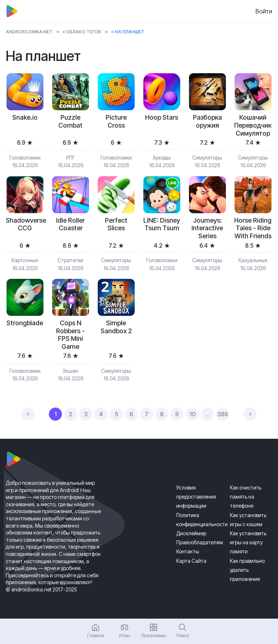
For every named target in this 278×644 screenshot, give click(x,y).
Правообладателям (200, 542)
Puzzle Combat (70, 121)
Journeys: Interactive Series (207, 228)
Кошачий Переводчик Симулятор (253, 125)
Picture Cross (116, 121)
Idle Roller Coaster (70, 224)
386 (223, 414)
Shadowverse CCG (25, 224)
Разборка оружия (207, 121)
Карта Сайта (191, 561)
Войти (264, 11)
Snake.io (25, 117)
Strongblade (25, 323)
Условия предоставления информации (196, 497)
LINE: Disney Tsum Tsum (162, 224)
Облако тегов (84, 32)
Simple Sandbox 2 (116, 327)
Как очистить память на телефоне (246, 497)
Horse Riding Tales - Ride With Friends (253, 228)
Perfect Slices (116, 224)
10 (192, 414)
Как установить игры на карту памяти (248, 542)
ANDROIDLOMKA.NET (29, 32)
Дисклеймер (191, 533)
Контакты (188, 551)
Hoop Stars (162, 117)
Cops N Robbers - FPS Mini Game (70, 335)
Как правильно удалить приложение (247, 570)
